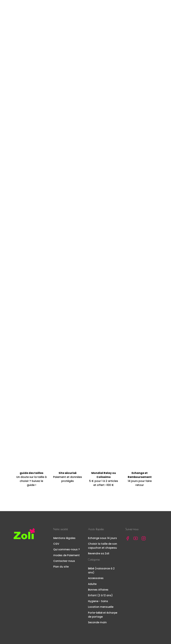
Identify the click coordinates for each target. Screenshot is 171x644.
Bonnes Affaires (98, 590)
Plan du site (61, 567)
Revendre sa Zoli (99, 553)
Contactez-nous (64, 561)
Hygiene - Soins (98, 601)
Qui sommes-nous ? (66, 549)
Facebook (128, 538)
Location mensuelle (101, 607)
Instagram (144, 538)
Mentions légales (64, 538)
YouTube (136, 538)
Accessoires (96, 578)
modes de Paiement (66, 555)
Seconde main (97, 622)
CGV (56, 544)
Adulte (92, 584)
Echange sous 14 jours (102, 538)
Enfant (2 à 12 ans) (100, 595)
